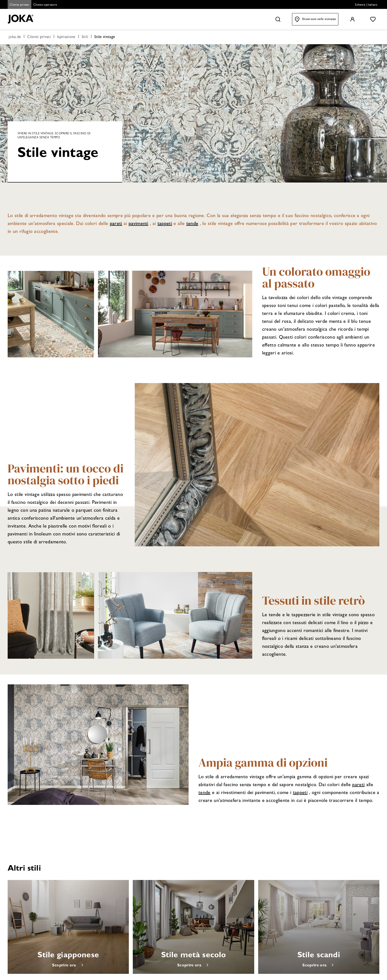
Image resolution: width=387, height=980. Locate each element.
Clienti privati (39, 38)
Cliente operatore (45, 5)
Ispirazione (66, 38)
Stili (85, 38)
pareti (116, 224)
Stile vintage (105, 38)
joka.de (15, 38)
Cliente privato (19, 5)
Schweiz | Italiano (366, 5)
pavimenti (138, 224)
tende (192, 224)
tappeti (165, 224)
